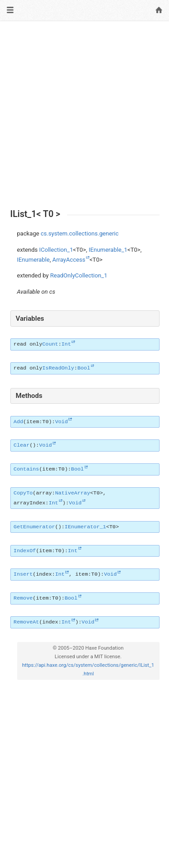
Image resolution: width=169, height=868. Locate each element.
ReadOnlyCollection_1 (79, 275)
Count (50, 344)
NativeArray (73, 493)
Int (66, 344)
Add (18, 422)
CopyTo (23, 493)
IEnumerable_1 (108, 250)
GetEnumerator (34, 527)
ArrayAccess (69, 260)
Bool (84, 368)
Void (61, 422)
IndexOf (25, 551)
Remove (23, 598)
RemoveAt (26, 622)
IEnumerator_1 (85, 527)
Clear (21, 445)
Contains (26, 469)
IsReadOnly (58, 368)
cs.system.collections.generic (80, 233)
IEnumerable (34, 260)
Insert (23, 574)
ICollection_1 (56, 250)
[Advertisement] (84, 115)
